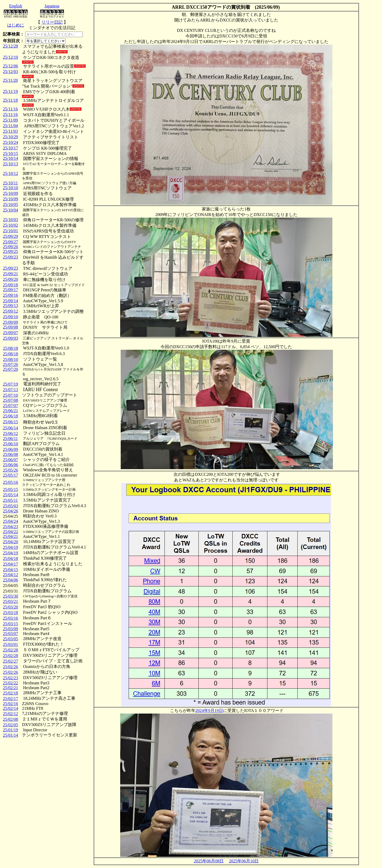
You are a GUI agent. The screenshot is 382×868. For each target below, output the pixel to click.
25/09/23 (10, 257)
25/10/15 (10, 154)
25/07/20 (10, 369)
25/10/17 (10, 148)
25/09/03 (10, 338)
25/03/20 (10, 607)
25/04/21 (10, 536)
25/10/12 (10, 173)
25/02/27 (10, 661)
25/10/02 (10, 225)
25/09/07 (10, 333)
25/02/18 (10, 693)
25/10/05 (10, 204)
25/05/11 (10, 500)
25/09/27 (10, 242)
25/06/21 (10, 411)
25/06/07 (10, 460)
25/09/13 (10, 306)
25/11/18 (10, 100)
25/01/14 (10, 735)
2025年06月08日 (209, 861)
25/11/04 (10, 126)
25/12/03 (10, 72)
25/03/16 (10, 618)
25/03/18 (10, 613)
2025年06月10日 (244, 861)
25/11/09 (10, 120)
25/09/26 (10, 247)
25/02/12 (10, 714)
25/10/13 (10, 164)
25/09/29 (10, 236)
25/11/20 (10, 80)
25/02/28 (10, 650)
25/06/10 (10, 444)
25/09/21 (10, 274)
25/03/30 (10, 596)
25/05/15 (10, 489)
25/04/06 (10, 580)
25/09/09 (10, 322)
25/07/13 (10, 390)
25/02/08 (10, 719)
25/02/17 (10, 699)
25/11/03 (10, 131)
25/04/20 (10, 542)
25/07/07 (10, 406)
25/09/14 (10, 301)
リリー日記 (52, 22)
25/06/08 (10, 454)
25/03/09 (10, 629)
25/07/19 (10, 384)
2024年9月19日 (209, 711)
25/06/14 (10, 428)
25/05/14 (10, 495)
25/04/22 (10, 532)
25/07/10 (10, 395)
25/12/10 (10, 57)
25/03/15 (10, 624)
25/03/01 (10, 644)
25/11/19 (10, 91)
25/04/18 (10, 558)
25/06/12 (10, 433)
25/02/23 (10, 678)
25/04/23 (10, 527)
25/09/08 (10, 327)
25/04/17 (10, 564)
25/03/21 (10, 601)
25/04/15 (10, 570)
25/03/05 (10, 639)
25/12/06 (10, 66)
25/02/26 (10, 667)
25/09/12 (10, 311)
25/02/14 (10, 708)
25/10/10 (10, 188)
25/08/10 (10, 359)
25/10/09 (10, 193)
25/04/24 (10, 521)
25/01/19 (10, 730)
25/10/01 (10, 231)
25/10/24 (10, 142)
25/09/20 (10, 279)
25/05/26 (10, 470)
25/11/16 (10, 109)
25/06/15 (10, 422)
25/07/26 (10, 364)
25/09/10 (10, 317)
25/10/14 (10, 158)
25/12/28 (10, 46)
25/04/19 (10, 547)
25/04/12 (10, 575)
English (16, 6)
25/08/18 (10, 348)
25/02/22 (10, 683)
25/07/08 (10, 400)
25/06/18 (10, 416)
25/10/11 (10, 183)
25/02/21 (10, 688)
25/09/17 (10, 290)
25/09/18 (10, 285)
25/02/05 (10, 725)
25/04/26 (10, 511)
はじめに (16, 25)
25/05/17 (10, 475)
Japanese (52, 6)
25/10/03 (10, 220)
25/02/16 (10, 704)
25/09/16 (10, 295)
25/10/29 (10, 137)
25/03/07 (10, 634)
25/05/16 (10, 482)
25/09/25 (10, 251)
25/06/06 (10, 465)
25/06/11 (10, 439)
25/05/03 (10, 506)
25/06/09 (10, 449)
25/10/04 (10, 210)
